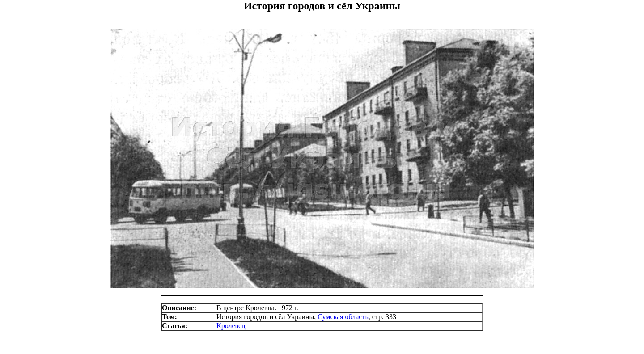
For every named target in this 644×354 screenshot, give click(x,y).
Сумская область (343, 317)
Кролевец (231, 326)
